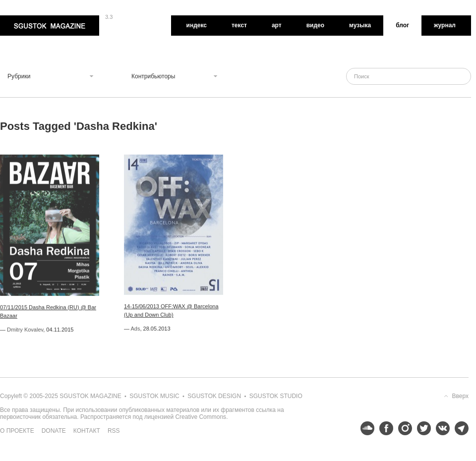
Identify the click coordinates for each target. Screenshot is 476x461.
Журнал (445, 25)
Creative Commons (201, 417)
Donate (54, 431)
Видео (315, 25)
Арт (277, 25)
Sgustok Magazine (50, 26)
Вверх (460, 396)
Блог (402, 25)
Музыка (360, 25)
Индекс (197, 25)
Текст (239, 25)
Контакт (87, 431)
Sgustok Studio (276, 396)
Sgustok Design (214, 396)
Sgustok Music (154, 396)
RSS (114, 431)
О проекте (17, 431)
